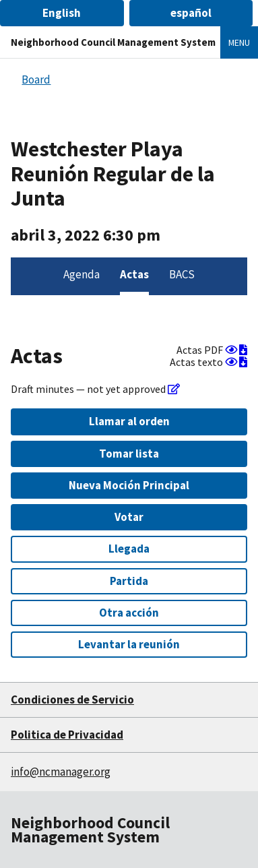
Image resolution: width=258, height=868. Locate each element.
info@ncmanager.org (61, 772)
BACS (182, 274)
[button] (62, 13)
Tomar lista (129, 454)
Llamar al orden (129, 421)
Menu (239, 42)
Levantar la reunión (129, 644)
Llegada (129, 549)
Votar (129, 517)
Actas (134, 274)
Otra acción (129, 613)
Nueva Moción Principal (129, 485)
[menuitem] (82, 276)
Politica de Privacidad (67, 735)
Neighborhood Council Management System (113, 42)
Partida (129, 581)
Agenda (82, 274)
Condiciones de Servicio (72, 700)
